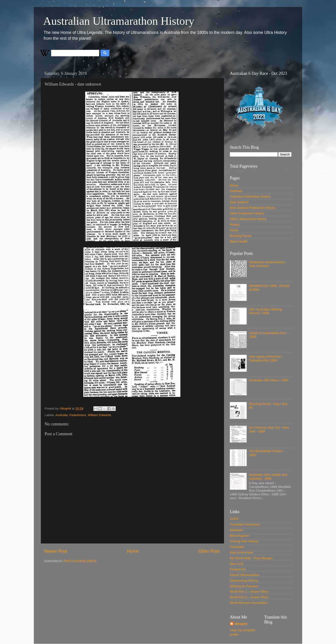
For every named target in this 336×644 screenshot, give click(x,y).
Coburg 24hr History (244, 541)
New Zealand (239, 202)
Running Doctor (241, 236)
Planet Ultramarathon (245, 575)
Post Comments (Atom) (80, 561)
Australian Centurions (245, 524)
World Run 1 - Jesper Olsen (249, 592)
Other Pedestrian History (247, 213)
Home (133, 551)
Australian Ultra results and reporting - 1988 (268, 477)
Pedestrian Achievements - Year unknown (268, 264)
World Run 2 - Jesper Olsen (249, 597)
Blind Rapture (239, 536)
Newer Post (56, 551)
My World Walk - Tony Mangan (251, 558)
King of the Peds (241, 552)
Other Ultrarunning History (248, 219)
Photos (235, 225)
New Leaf (236, 564)
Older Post (209, 551)
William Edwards (99, 415)
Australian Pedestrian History (250, 196)
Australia (62, 415)
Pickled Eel (238, 569)
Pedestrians (78, 415)
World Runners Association (249, 603)
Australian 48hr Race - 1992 (269, 380)
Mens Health (239, 241)
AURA (234, 519)
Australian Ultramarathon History (119, 21)
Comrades (237, 547)
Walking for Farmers (244, 586)
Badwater (236, 530)
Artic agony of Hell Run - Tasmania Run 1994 (266, 358)
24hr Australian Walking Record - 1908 (265, 311)
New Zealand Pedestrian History (252, 208)
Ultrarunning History (244, 581)
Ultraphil (241, 624)
